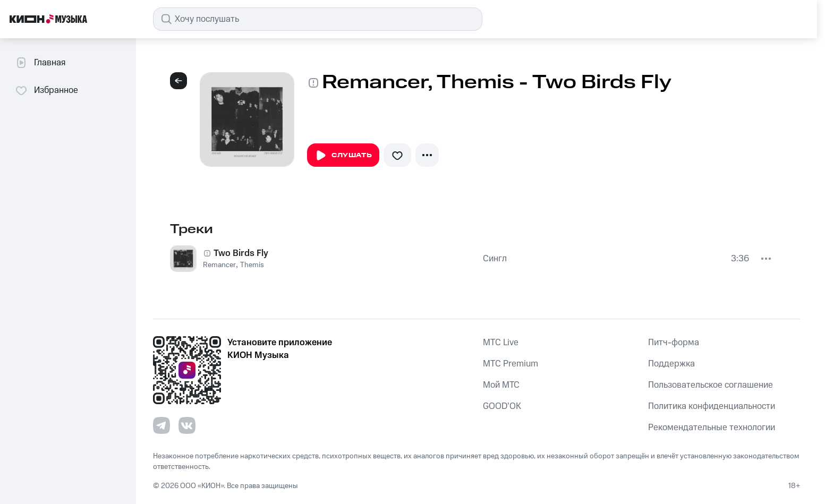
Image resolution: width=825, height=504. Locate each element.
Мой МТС (501, 385)
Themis (252, 265)
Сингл (495, 259)
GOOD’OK (502, 406)
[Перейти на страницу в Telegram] (161, 425)
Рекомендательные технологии (712, 428)
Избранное (46, 90)
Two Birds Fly (241, 253)
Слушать (343, 156)
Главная (40, 63)
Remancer (219, 265)
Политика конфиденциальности (712, 406)
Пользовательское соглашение (711, 385)
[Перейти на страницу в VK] (187, 425)
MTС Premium (511, 364)
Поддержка (671, 364)
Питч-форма (674, 343)
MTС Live (501, 343)
